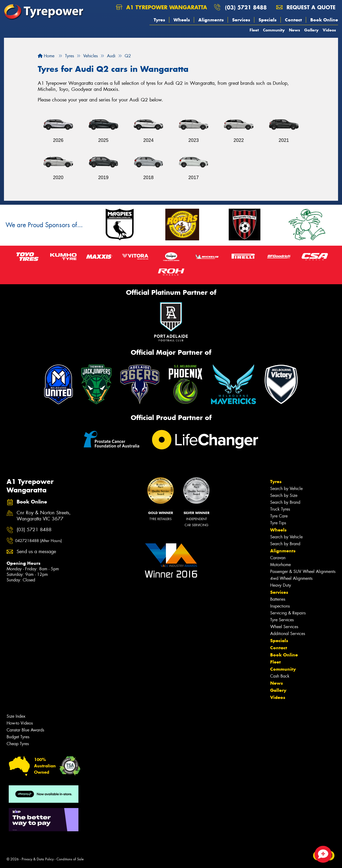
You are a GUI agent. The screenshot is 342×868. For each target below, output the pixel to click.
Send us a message (36, 552)
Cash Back (280, 676)
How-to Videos (20, 723)
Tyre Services (282, 620)
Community (274, 30)
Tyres (159, 20)
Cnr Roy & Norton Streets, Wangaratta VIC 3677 (44, 516)
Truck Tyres (280, 509)
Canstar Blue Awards (25, 730)
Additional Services (288, 634)
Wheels (182, 20)
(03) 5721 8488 (246, 7)
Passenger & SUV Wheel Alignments (303, 571)
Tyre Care (279, 516)
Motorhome (280, 565)
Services (241, 20)
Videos (329, 30)
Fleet (254, 30)
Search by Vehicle (286, 489)
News (294, 30)
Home (46, 56)
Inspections (280, 606)
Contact (293, 20)
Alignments (211, 20)
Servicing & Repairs (288, 613)
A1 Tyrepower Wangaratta (161, 7)
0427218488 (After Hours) (38, 541)
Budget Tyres (18, 737)
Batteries (278, 599)
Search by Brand (285, 502)
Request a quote (306, 7)
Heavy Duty (281, 585)
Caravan (278, 558)
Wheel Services (284, 627)
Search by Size (284, 495)
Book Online (324, 20)
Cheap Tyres (18, 744)
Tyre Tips (278, 523)
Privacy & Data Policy (38, 859)
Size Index (16, 716)
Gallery (311, 30)
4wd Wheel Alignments (291, 578)
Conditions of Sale (70, 859)
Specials (268, 20)
